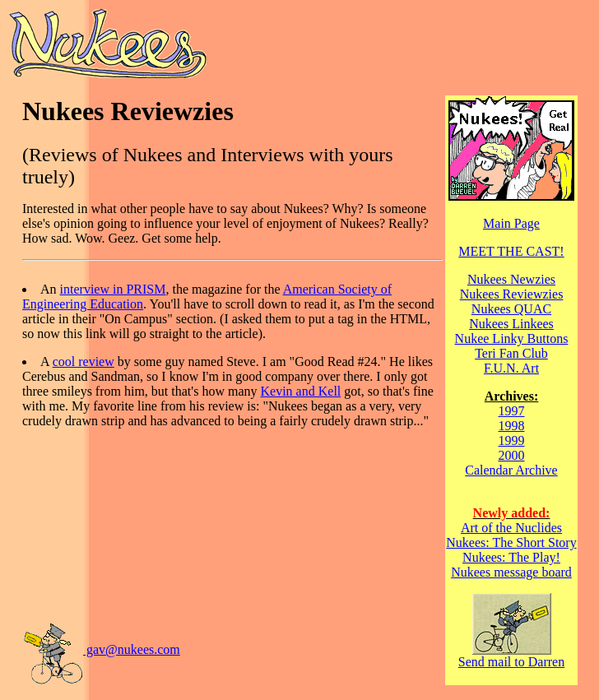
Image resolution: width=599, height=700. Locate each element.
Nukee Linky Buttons (512, 338)
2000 (512, 455)
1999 (512, 440)
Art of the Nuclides (511, 528)
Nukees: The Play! (511, 557)
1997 (512, 411)
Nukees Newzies (511, 279)
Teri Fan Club (511, 353)
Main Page (511, 223)
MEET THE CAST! (511, 251)
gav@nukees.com (101, 649)
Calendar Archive (511, 470)
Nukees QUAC (511, 309)
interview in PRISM (113, 289)
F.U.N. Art (511, 368)
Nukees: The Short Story (511, 542)
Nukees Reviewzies (512, 294)
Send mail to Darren (511, 656)
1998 (512, 426)
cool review (84, 362)
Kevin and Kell (301, 391)
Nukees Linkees (511, 324)
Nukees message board (511, 572)
